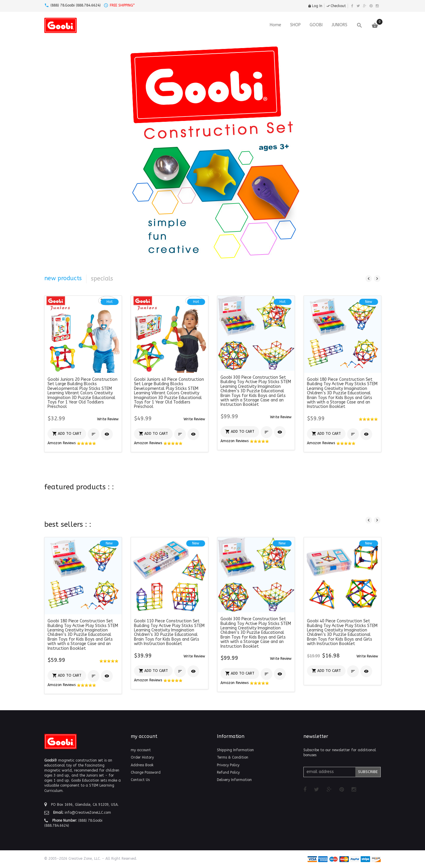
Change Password (146, 772)
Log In (315, 6)
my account (141, 750)
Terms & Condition (233, 757)
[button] (108, 419)
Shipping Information (235, 750)
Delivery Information (234, 780)
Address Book (142, 765)
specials (102, 279)
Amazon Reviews (72, 443)
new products (63, 278)
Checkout (336, 6)
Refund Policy (228, 772)
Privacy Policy (228, 765)
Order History (142, 757)
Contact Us (140, 780)
